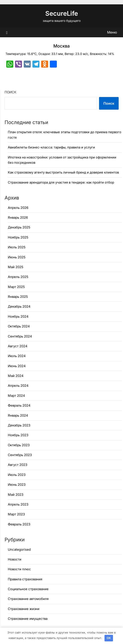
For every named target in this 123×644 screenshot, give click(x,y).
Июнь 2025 (17, 257)
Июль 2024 (17, 356)
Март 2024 (16, 396)
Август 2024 (18, 346)
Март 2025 (16, 287)
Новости (15, 559)
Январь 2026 (18, 217)
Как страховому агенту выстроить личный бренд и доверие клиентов (63, 172)
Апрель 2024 (18, 386)
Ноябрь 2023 (18, 435)
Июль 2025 (17, 247)
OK (109, 638)
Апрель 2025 (18, 277)
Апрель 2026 (18, 208)
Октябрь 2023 (19, 445)
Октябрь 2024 (19, 326)
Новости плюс (19, 569)
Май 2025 (16, 267)
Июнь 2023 (17, 485)
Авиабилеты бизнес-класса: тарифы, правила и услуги (51, 147)
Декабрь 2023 (19, 425)
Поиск (10, 92)
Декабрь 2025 (19, 227)
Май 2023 (16, 495)
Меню (112, 32)
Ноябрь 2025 (18, 237)
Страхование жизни (24, 609)
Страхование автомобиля (28, 599)
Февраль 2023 (19, 524)
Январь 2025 (18, 297)
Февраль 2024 (19, 405)
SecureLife (62, 13)
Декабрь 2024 (19, 306)
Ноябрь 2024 (18, 316)
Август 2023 (18, 465)
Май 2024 (16, 376)
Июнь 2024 (17, 366)
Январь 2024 (18, 415)
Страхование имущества (28, 619)
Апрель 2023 (18, 504)
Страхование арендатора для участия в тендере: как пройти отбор (61, 182)
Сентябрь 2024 (20, 336)
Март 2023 (16, 514)
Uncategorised (19, 549)
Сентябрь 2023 (20, 455)
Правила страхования (25, 579)
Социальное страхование (28, 589)
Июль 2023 (17, 475)
